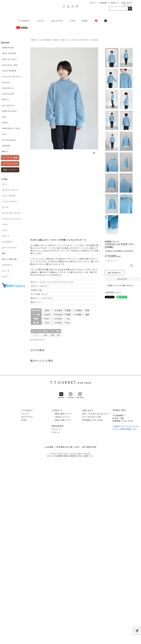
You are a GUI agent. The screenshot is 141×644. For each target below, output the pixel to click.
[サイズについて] (38, 340)
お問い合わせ (127, 3)
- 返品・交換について (62, 420)
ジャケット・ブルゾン (10, 190)
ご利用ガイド (114, 3)
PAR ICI (6, 99)
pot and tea (8, 105)
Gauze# (6, 82)
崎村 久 (5, 151)
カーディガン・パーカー (12, 213)
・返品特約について (113, 292)
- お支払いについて (61, 417)
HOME (85, 21)
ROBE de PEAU (9, 111)
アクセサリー (7, 265)
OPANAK (6, 146)
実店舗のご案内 (119, 410)
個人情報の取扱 (90, 447)
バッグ (5, 276)
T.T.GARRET (23, 21)
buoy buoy (7, 65)
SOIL (4, 117)
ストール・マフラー (10, 248)
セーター (6, 207)
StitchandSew (9, 140)
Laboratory (8, 88)
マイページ (128, 5)
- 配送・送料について (62, 414)
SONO (5, 123)
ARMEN (6, 48)
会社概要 (49, 447)
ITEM (72, 21)
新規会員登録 (58, 426)
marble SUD (8, 94)
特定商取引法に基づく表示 (68, 447)
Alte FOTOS (57, 21)
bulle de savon (9, 59)
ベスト (5, 224)
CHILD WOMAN (9, 71)
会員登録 (103, 3)
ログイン (94, 3)
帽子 (4, 253)
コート (5, 184)
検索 (130, 9)
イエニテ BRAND (44, 40)
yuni (4, 134)
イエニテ (41, 21)
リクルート (56, 432)
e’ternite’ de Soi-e (11, 76)
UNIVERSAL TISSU (11, 128)
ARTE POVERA (9, 53)
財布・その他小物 (9, 259)
